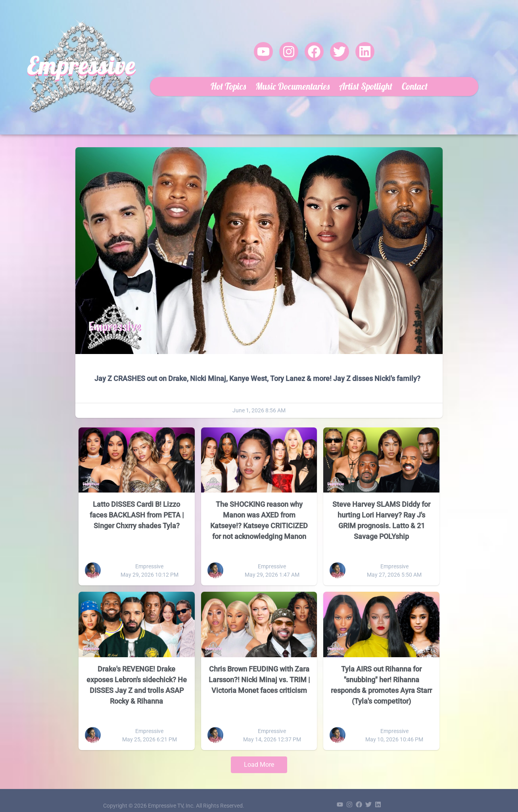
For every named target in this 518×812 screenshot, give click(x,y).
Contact (400, 81)
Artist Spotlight (351, 81)
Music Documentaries (278, 81)
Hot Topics (214, 81)
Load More (259, 753)
